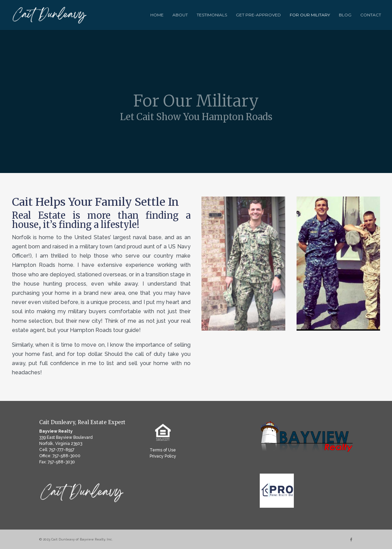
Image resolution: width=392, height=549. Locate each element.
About (180, 15)
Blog (345, 15)
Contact (371, 15)
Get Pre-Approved (258, 15)
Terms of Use (163, 450)
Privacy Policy (163, 456)
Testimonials (212, 15)
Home (157, 15)
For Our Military (310, 15)
